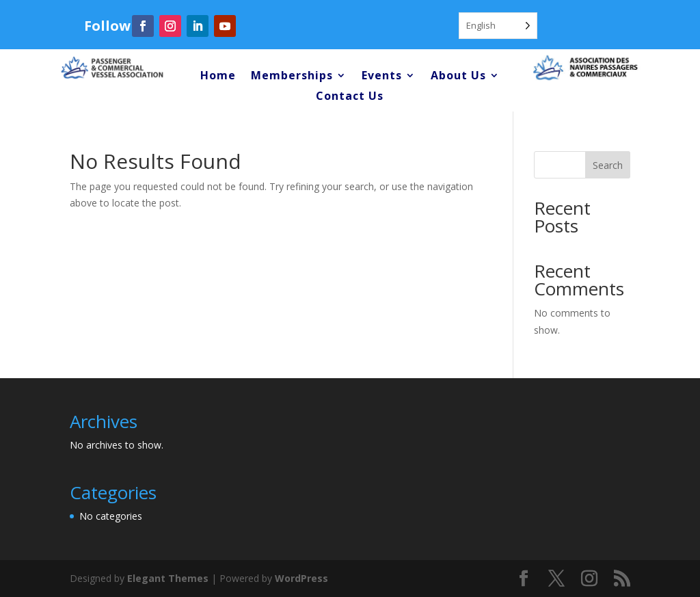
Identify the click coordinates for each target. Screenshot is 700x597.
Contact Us (350, 97)
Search (608, 165)
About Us (458, 77)
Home (218, 77)
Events (382, 77)
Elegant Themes (168, 578)
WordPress (301, 578)
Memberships (292, 77)
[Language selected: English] (498, 26)
